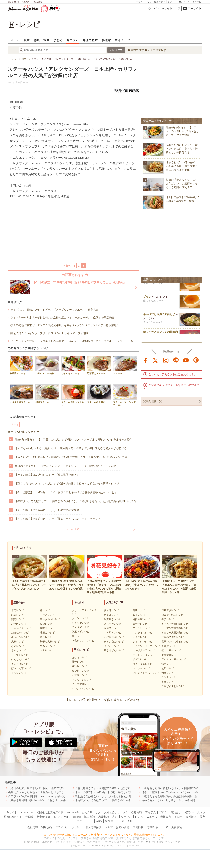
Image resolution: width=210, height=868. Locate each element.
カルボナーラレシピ (144, 650)
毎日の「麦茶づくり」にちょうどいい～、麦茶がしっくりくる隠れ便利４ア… (182, 183)
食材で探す (137, 50)
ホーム (15, 40)
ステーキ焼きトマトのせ (73, 395)
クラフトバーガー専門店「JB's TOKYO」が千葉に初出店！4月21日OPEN (51, 796)
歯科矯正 (191, 817)
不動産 (178, 817)
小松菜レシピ (19, 673)
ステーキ (125, 365)
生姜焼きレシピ (113, 619)
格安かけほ (43, 817)
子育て (139, 2)
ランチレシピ (169, 677)
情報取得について (157, 827)
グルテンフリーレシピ (174, 659)
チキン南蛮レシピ (114, 642)
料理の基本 (90, 40)
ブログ (163, 812)
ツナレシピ (46, 650)
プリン (147, 298)
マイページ (122, 40)
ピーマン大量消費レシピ (175, 628)
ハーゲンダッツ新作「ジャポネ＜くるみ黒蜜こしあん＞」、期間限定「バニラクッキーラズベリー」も (72, 341)
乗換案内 (166, 817)
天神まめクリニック (116, 812)
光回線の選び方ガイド (50, 812)
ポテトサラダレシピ (144, 655)
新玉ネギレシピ (81, 632)
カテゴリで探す (157, 50)
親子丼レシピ (111, 610)
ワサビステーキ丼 (47, 365)
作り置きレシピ (170, 610)
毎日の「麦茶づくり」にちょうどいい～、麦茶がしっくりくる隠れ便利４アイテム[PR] (67, 466)
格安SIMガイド (13, 817)
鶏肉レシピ (17, 619)
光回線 (29, 817)
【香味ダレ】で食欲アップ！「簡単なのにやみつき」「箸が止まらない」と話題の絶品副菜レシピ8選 (75, 501)
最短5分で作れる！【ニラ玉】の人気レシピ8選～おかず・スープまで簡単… (182, 131)
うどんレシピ (111, 646)
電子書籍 (127, 821)
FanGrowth (72, 812)
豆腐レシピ (46, 624)
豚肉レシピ (17, 615)
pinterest (196, 360)
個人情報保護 (93, 827)
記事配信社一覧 (152, 401)
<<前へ (67, 266)
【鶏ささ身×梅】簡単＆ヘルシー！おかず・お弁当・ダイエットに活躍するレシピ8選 (59, 800)
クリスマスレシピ (82, 684)
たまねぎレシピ (20, 633)
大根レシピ (17, 642)
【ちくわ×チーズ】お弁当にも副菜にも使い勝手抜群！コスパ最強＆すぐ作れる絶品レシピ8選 (71, 457)
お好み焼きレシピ (114, 637)
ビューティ (160, 2)
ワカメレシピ (47, 646)
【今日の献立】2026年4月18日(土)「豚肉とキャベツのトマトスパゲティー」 (60, 519)
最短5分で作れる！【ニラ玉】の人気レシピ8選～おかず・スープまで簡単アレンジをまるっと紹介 (73, 440)
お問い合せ (123, 827)
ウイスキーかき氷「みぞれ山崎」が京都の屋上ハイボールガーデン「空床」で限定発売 (62, 317)
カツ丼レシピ (111, 615)
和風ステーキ (47, 394)
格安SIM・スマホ (195, 812)
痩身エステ (112, 821)
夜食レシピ (168, 682)
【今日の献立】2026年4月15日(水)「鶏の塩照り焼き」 (47, 475)
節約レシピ (168, 664)
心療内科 (137, 812)
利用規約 (47, 827)
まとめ (58, 40)
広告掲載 (138, 827)
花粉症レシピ (79, 666)
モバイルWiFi (61, 817)
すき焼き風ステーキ (22, 394)
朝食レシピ (168, 673)
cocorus (77, 817)
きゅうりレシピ (20, 664)
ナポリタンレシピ (143, 642)
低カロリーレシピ (171, 650)
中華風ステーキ (22, 365)
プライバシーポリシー (69, 827)
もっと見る (73, 529)
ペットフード (85, 821)
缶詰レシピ (168, 619)
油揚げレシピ (47, 633)
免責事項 (177, 827)
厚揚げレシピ (47, 628)
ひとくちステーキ (73, 365)
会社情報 (33, 827)
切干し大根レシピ (50, 642)
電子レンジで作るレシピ (175, 642)
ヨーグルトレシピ (50, 619)
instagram (166, 360)
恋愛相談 (104, 817)
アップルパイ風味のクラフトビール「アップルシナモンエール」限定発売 (54, 310)
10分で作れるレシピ (172, 615)
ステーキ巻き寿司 (99, 394)
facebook (146, 360)
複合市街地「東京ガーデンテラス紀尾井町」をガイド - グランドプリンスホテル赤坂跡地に (65, 325)
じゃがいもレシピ (21, 628)
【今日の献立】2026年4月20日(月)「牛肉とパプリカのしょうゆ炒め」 (116, 792)
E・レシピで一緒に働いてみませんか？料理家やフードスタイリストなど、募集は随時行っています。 (105, 835)
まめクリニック (91, 812)
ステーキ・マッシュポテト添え (125, 395)
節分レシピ (78, 662)
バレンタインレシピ (83, 689)
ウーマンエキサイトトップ (164, 8)
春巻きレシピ (140, 624)
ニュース (152, 817)
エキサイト (195, 8)
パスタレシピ (140, 637)
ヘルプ (109, 827)
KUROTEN (27, 812)
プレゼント (180, 2)
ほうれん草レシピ (21, 668)
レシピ (139, 817)
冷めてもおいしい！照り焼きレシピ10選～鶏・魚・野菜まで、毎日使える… (182, 149)
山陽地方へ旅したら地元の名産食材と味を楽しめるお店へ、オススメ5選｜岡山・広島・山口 (64, 792)
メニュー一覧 (195, 2)
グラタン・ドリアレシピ (146, 646)
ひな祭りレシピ (81, 671)
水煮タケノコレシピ (83, 641)
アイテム (151, 812)
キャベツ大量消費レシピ (175, 624)
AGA (99, 821)
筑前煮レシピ (111, 628)
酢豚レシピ (139, 610)
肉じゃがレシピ (113, 624)
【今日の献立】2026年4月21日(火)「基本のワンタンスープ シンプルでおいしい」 (57, 788)
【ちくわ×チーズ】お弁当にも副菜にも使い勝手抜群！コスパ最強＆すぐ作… (182, 166)
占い (170, 2)
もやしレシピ (19, 650)
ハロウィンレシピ (82, 680)
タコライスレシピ (143, 664)
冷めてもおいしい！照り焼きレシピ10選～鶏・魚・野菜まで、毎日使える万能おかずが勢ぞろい (72, 448)
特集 (37, 40)
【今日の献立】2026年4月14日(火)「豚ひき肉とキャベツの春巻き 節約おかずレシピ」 (66, 492)
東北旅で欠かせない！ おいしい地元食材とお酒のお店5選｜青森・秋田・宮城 (121, 796)
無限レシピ (168, 668)
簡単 (47, 40)
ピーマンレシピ (20, 655)
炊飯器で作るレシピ (172, 637)
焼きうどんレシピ (114, 650)
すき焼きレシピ (113, 633)
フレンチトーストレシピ (146, 673)
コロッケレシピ (141, 668)
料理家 (106, 40)
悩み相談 (90, 817)
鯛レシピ (77, 636)
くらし (148, 2)
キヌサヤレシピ (81, 627)
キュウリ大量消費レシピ (175, 633)
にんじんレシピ (20, 659)
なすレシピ (17, 646)
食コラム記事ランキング (23, 432)
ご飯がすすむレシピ (172, 686)
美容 (202, 817)
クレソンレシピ (81, 618)
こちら (147, 842)
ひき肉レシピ (19, 624)
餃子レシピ (139, 615)
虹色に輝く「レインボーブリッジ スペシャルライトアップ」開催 (49, 333)
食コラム (73, 40)
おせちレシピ (79, 657)
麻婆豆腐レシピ (141, 619)
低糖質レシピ (169, 646)
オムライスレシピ (143, 633)
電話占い (176, 812)
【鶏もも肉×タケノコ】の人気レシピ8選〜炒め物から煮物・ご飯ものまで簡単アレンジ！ (68, 484)
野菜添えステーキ (99, 365)
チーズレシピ (47, 615)
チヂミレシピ (140, 659)
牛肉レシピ (17, 610)
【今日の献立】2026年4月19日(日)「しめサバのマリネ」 (48, 510)
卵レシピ (45, 610)
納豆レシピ (46, 637)
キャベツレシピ (20, 637)
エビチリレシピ (141, 628)
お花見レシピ (79, 675)
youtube (186, 360)
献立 (27, 40)
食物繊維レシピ (170, 655)
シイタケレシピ (81, 623)
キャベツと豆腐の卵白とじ (159, 316)
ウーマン (126, 817)
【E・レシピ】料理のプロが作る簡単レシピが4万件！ (105, 700)
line (176, 360)
